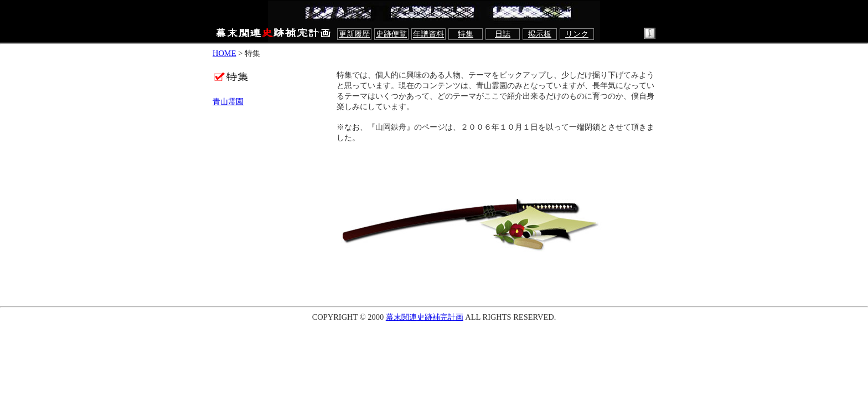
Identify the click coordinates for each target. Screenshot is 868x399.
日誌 (503, 34)
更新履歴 (354, 34)
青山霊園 (228, 101)
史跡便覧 (391, 34)
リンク (577, 34)
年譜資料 (428, 34)
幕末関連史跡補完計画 (425, 317)
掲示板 (540, 34)
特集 (466, 34)
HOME (224, 53)
